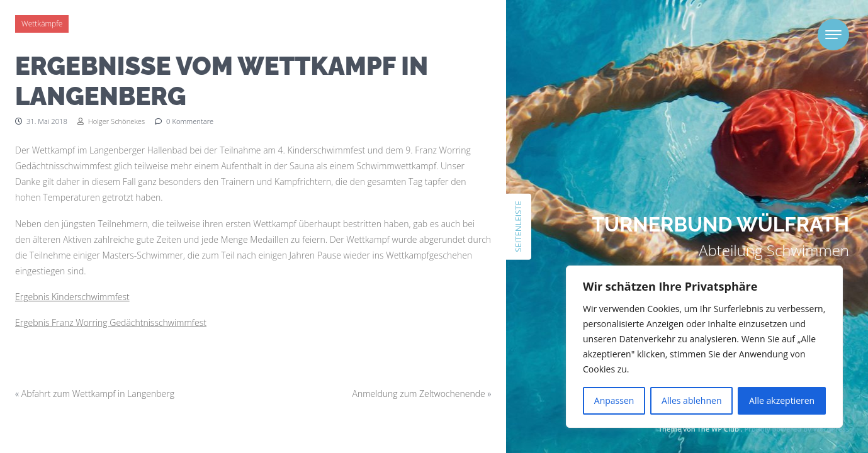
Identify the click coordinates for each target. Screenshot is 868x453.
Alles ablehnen (691, 400)
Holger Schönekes (111, 121)
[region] (704, 347)
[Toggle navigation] (833, 35)
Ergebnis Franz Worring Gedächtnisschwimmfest (111, 322)
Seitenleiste (518, 226)
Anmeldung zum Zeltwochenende (419, 394)
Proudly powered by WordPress (797, 429)
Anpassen (614, 400)
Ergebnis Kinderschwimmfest (72, 297)
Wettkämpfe (42, 24)
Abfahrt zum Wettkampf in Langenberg (98, 394)
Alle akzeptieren (782, 400)
